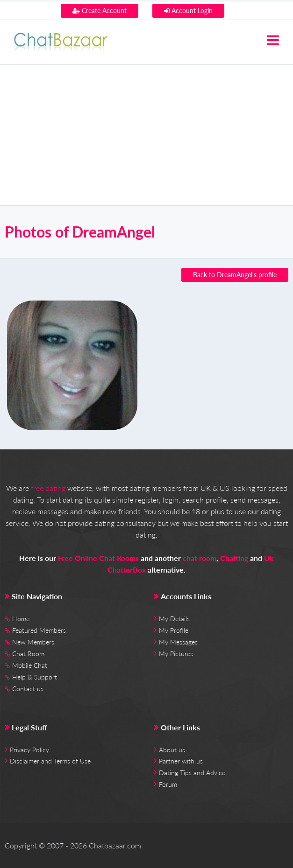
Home (21, 619)
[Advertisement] (146, 135)
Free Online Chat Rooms (98, 558)
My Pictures (176, 654)
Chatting (234, 558)
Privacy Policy (29, 750)
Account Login (188, 10)
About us (172, 750)
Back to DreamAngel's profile (235, 275)
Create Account (100, 10)
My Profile (174, 630)
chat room (200, 558)
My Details (174, 619)
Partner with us (181, 761)
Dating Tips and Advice (192, 773)
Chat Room (28, 654)
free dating (48, 488)
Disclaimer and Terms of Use (50, 761)
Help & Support (35, 677)
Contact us (28, 689)
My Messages (178, 642)
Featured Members (39, 630)
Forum (168, 784)
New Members (33, 642)
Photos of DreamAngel (80, 232)
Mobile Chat (30, 665)
